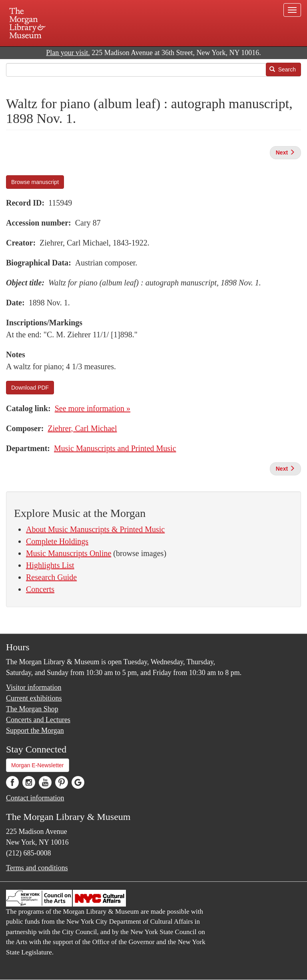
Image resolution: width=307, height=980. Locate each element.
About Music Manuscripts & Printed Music (95, 529)
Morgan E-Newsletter (38, 765)
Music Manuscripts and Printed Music (115, 448)
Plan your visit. (68, 53)
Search (283, 69)
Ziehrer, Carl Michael (82, 428)
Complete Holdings (57, 541)
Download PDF (30, 388)
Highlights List (50, 565)
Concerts (40, 589)
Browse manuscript (35, 182)
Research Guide (51, 577)
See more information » (93, 408)
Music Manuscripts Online (69, 553)
